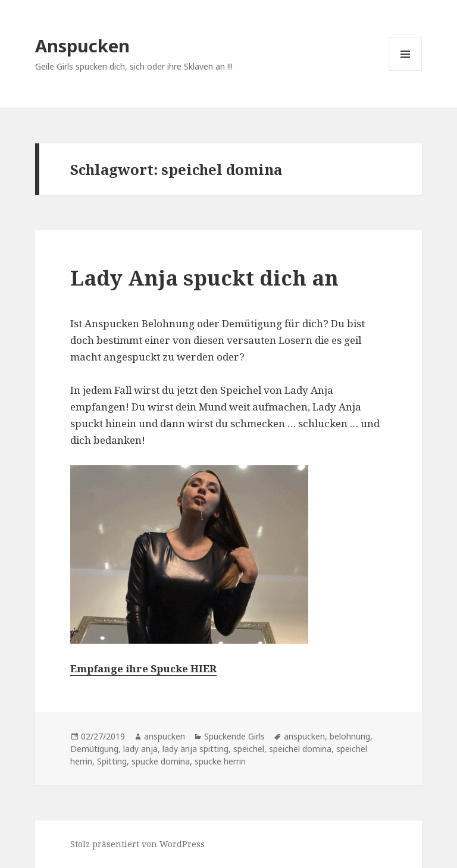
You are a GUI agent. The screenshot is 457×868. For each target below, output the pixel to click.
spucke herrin (220, 761)
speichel (249, 749)
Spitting (112, 761)
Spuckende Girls (234, 736)
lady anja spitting (195, 749)
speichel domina (300, 749)
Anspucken (82, 46)
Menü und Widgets (406, 70)
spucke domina (161, 761)
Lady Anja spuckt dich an (204, 278)
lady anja (140, 749)
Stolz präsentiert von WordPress (137, 844)
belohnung (350, 736)
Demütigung (94, 749)
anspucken (165, 736)
